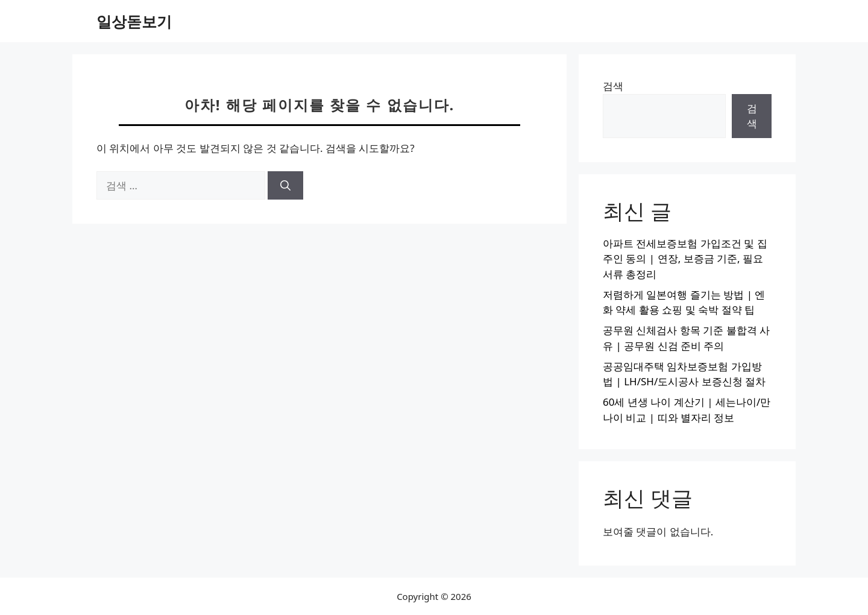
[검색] (285, 186)
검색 (613, 86)
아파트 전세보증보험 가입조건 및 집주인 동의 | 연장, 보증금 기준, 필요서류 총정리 (685, 259)
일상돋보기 (134, 21)
